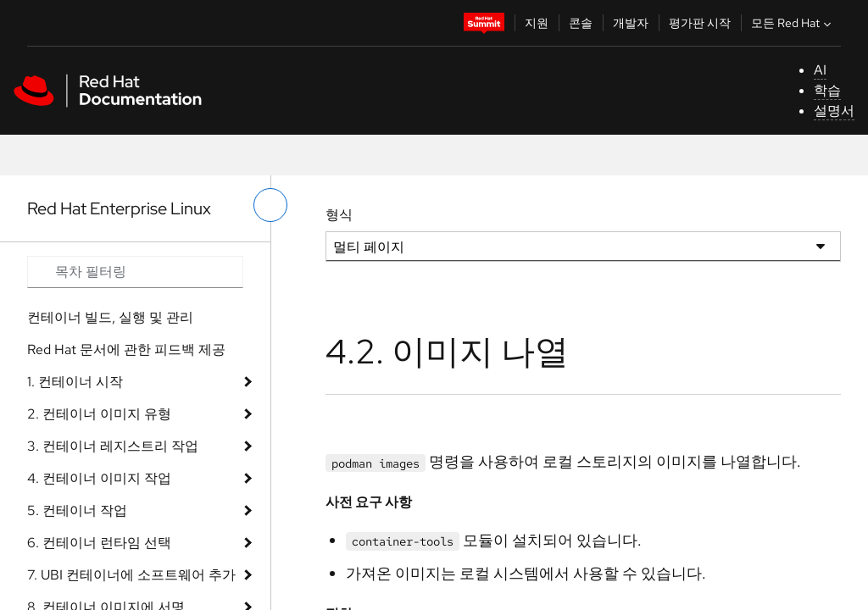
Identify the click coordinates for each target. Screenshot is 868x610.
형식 (339, 215)
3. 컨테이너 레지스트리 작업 (113, 446)
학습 (827, 90)
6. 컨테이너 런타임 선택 (99, 543)
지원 (537, 23)
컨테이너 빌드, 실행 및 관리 (110, 317)
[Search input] (135, 272)
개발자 (631, 23)
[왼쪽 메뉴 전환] (270, 205)
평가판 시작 (700, 23)
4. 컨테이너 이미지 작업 (99, 478)
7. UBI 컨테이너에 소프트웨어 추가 (131, 575)
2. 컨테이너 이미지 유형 (99, 414)
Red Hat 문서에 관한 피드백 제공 (126, 349)
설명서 (834, 111)
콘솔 (581, 23)
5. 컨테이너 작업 (77, 510)
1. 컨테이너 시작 (75, 382)
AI (820, 70)
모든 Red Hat (793, 23)
